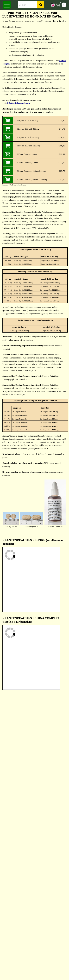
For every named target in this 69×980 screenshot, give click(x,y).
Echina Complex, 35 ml (27, 154)
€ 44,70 (61, 129)
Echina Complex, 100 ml (28, 163)
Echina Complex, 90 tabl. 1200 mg (32, 179)
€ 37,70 (61, 179)
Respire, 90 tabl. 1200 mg (28, 137)
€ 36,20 (61, 137)
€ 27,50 (61, 163)
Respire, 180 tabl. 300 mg (28, 129)
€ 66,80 (61, 146)
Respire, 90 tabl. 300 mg (28, 120)
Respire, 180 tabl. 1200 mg (29, 146)
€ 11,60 (61, 154)
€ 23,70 (61, 171)
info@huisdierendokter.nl (19, 103)
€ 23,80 (61, 120)
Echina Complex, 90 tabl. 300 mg (32, 171)
